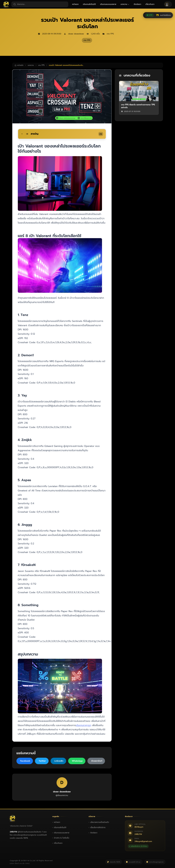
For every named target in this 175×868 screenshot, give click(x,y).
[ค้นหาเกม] (40, 4)
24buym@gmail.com (143, 841)
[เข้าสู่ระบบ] (168, 4)
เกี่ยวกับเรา (58, 843)
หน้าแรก (57, 822)
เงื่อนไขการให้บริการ (98, 827)
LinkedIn (59, 761)
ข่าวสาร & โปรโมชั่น (62, 838)
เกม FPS (87, 40)
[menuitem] (75, 4)
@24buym (139, 827)
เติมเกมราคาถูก (83, 725)
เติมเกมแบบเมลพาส (62, 833)
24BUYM (138, 834)
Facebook (25, 761)
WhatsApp (77, 761)
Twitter (42, 761)
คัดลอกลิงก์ (97, 761)
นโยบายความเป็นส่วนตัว (100, 822)
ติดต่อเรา (94, 833)
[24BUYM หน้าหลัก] (6, 4)
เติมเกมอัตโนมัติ (60, 827)
